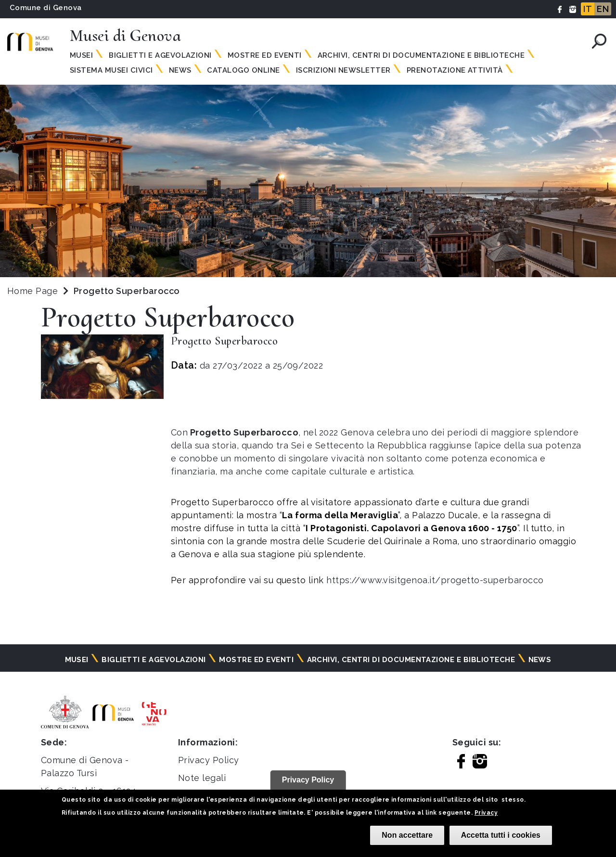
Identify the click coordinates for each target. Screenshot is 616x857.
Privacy (486, 813)
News (180, 70)
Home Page (32, 291)
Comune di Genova (46, 8)
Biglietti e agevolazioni (160, 55)
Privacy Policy (209, 760)
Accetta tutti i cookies (501, 835)
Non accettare (407, 835)
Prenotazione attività (455, 70)
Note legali (202, 778)
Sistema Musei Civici (111, 70)
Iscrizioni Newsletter (343, 70)
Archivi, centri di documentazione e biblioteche (421, 55)
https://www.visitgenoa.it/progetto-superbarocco (435, 580)
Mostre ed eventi (265, 55)
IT (588, 9)
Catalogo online (243, 70)
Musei (81, 55)
